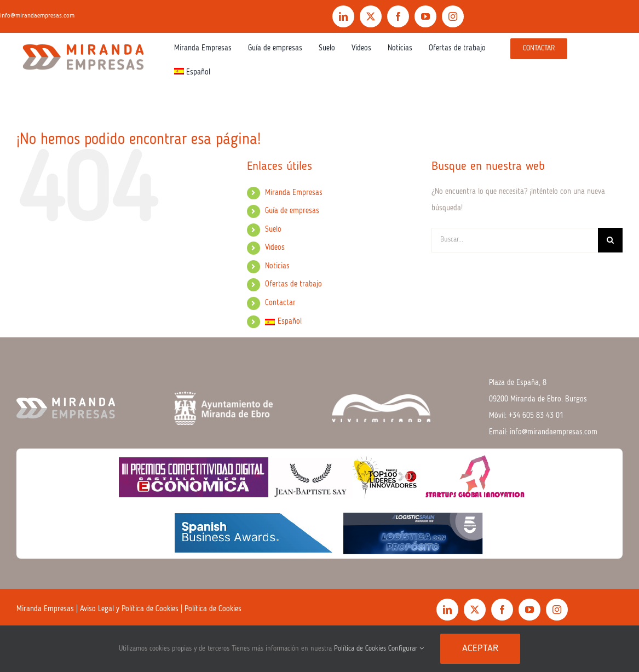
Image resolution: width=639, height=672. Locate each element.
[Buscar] (610, 240)
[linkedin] (343, 16)
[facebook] (398, 16)
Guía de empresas (292, 211)
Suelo (273, 229)
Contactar (280, 303)
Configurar (406, 649)
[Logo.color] (83, 42)
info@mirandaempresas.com (554, 432)
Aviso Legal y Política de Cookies (129, 609)
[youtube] (425, 16)
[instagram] (453, 16)
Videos (275, 248)
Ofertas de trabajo (293, 284)
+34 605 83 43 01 (536, 416)
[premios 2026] (319, 452)
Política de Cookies (213, 609)
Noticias (277, 266)
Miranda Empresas (294, 193)
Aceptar (480, 648)
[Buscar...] (515, 240)
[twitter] (371, 16)
